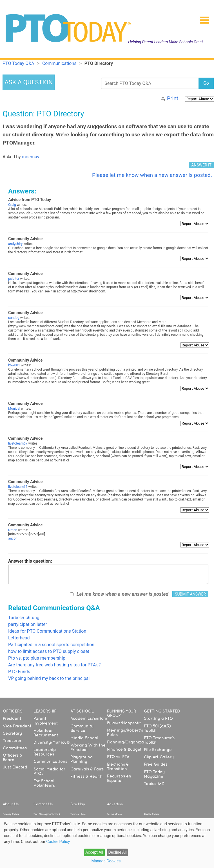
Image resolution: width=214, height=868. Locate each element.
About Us (11, 804)
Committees (15, 748)
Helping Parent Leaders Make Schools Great (166, 42)
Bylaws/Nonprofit (124, 723)
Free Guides (156, 764)
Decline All (117, 852)
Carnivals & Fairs (87, 769)
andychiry (15, 244)
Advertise (115, 804)
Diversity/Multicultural (55, 742)
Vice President (17, 726)
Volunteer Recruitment (46, 733)
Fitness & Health (86, 776)
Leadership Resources (45, 752)
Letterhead (19, 638)
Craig (12, 205)
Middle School (84, 738)
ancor (12, 538)
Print (173, 98)
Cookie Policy (151, 814)
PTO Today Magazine (154, 774)
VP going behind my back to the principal (49, 678)
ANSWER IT (201, 165)
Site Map (78, 804)
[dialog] (107, 843)
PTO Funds (19, 672)
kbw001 (14, 365)
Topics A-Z (154, 784)
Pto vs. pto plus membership (37, 658)
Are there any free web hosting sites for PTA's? (54, 665)
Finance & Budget (124, 749)
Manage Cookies (106, 861)
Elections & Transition (118, 766)
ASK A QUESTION (29, 82)
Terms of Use (114, 814)
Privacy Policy (11, 814)
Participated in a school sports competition (51, 645)
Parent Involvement (46, 721)
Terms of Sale (78, 814)
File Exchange (158, 750)
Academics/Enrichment (93, 718)
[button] (202, 18)
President (12, 718)
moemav (31, 157)
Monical (14, 409)
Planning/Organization (129, 742)
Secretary (12, 733)
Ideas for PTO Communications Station (47, 631)
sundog (14, 318)
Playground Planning (82, 759)
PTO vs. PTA (118, 757)
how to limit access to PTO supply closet (49, 651)
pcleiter (14, 279)
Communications (50, 761)
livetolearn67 (18, 443)
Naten (13, 530)
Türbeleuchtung (24, 618)
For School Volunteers (44, 783)
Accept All (94, 852)
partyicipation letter (28, 624)
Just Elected (15, 767)
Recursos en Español (119, 778)
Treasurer (12, 741)
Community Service (82, 728)
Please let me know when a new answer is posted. (152, 175)
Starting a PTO (158, 718)
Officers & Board (13, 757)
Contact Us (43, 804)
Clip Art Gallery (159, 757)
